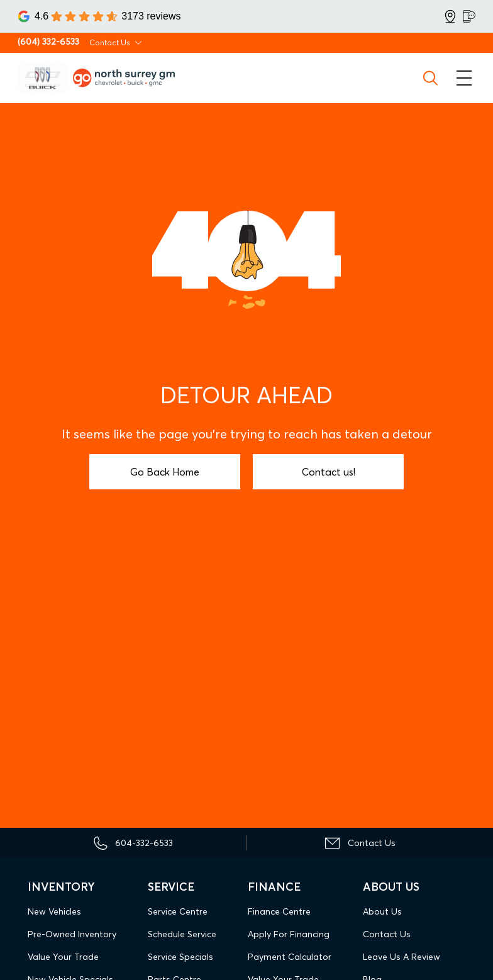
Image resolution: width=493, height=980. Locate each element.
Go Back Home (165, 472)
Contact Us (387, 934)
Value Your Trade (63, 957)
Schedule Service (182, 934)
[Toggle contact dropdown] (138, 43)
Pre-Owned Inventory (72, 934)
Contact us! (329, 472)
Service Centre (178, 911)
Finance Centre (279, 911)
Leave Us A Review (402, 957)
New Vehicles (54, 911)
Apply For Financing (289, 934)
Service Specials (180, 957)
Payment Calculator (290, 957)
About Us (382, 911)
